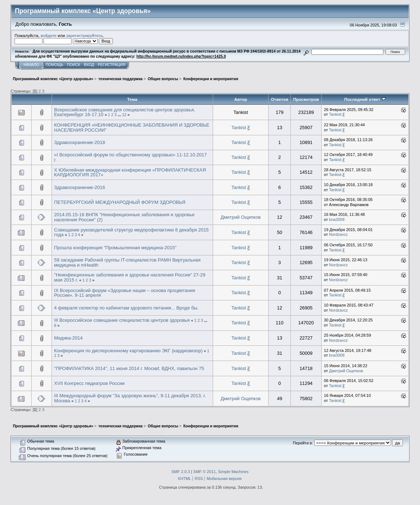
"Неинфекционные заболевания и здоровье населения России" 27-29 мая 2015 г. (130, 277)
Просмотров (306, 99)
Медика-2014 (68, 338)
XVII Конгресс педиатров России (89, 383)
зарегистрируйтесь (85, 35)
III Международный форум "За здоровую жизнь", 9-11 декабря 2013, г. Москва (130, 398)
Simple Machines (233, 472)
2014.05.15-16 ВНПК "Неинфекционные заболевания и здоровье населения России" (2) (124, 217)
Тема (132, 99)
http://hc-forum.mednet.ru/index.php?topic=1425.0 (181, 56)
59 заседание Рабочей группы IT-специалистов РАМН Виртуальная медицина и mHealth (127, 262)
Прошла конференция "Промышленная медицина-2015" (115, 248)
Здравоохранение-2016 (79, 187)
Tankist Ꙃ (337, 114)
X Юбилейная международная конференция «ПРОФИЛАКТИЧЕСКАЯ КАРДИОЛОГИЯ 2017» (130, 173)
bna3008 (337, 219)
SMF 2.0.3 (181, 472)
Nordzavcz (338, 234)
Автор (240, 99)
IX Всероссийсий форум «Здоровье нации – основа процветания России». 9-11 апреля (125, 293)
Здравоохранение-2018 (79, 142)
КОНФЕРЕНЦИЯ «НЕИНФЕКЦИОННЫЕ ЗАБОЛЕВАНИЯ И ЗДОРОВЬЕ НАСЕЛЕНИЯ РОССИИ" (132, 128)
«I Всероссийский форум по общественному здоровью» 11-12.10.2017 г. (131, 157)
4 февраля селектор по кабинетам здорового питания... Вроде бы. (126, 308)
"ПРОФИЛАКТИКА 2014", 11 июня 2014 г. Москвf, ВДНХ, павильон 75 (129, 368)
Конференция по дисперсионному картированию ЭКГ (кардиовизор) (128, 351)
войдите (49, 35)
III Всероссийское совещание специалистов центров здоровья (122, 320)
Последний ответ (365, 99)
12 (124, 115)
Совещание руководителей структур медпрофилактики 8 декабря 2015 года (131, 232)
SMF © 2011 (204, 472)
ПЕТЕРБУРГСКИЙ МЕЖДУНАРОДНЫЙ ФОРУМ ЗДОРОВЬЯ (120, 202)
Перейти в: (303, 443)
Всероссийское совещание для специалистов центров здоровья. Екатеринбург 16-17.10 (125, 112)
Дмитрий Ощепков (241, 217)
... (120, 115)
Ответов (280, 99)
